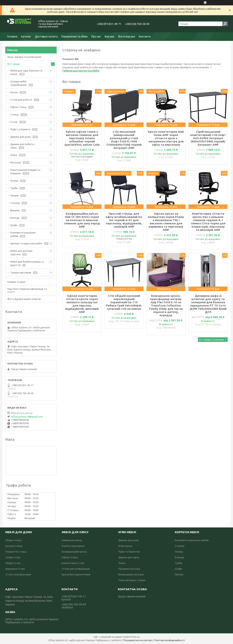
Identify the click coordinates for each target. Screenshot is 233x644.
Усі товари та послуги (211, 340)
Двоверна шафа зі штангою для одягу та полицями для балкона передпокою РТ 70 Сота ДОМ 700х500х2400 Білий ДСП (208, 304)
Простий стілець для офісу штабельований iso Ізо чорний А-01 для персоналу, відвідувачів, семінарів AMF (124, 220)
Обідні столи (13, 563)
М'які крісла (125, 546)
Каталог (26, 37)
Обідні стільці (13, 540)
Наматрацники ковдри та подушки (25, 172)
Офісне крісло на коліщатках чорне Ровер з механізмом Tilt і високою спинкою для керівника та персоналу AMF (166, 222)
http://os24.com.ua (22, 413)
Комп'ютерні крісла (73, 546)
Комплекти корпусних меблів (23, 234)
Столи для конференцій (76, 569)
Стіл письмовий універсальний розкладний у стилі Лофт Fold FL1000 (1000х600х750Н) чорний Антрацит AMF (124, 140)
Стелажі (15, 203)
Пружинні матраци (129, 569)
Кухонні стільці (14, 546)
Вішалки (15, 210)
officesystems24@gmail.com (27, 417)
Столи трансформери (18, 574)
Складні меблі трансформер (19, 83)
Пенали (14, 195)
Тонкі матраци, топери (132, 580)
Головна (12, 37)
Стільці (14, 114)
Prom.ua (135, 637)
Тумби (14, 188)
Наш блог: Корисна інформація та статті (27, 290)
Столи (14, 122)
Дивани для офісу (129, 557)
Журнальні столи (15, 569)
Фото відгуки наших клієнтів (24, 299)
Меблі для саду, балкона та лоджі (26, 72)
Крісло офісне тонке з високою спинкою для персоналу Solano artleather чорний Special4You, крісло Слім (82, 138)
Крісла (14, 92)
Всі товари (14, 64)
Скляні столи (13, 557)
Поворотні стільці (16, 552)
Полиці (14, 181)
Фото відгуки (126, 37)
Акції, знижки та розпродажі (24, 57)
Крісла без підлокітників (76, 574)
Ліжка (14, 155)
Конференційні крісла (74, 552)
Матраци (16, 162)
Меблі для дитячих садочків (21, 253)
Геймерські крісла (72, 540)
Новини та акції (16, 282)
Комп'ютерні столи (73, 563)
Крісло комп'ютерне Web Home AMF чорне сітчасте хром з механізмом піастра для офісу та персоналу (166, 138)
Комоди (15, 218)
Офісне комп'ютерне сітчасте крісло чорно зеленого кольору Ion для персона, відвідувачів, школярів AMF (82, 304)
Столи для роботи (21, 100)
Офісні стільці (18, 107)
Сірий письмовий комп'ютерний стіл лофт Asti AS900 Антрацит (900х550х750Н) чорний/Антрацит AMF (208, 138)
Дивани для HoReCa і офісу (22, 146)
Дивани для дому (20, 137)
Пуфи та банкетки (129, 552)
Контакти (145, 37)
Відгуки (109, 37)
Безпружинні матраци (131, 574)
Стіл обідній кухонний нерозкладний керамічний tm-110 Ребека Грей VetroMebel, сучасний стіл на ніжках (124, 302)
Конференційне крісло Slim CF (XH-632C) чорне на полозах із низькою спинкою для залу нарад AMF (82, 220)
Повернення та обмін (74, 37)
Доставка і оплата (46, 37)
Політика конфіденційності (170, 640)
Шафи (14, 225)
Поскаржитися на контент (138, 640)
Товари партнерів (21, 272)
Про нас (96, 37)
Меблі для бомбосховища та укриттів (27, 263)
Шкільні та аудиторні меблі (26, 243)
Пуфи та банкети (20, 129)
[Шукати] (225, 24)
